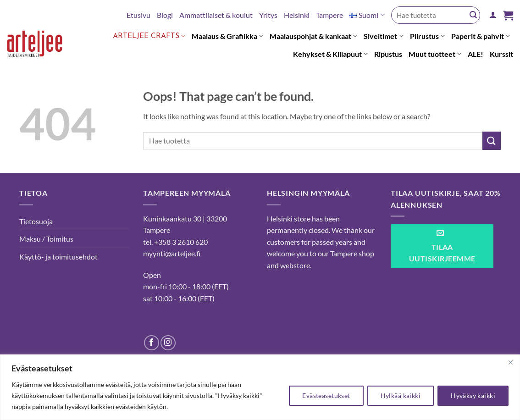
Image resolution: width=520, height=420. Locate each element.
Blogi (165, 15)
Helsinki (297, 15)
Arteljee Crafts (149, 36)
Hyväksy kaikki (473, 395)
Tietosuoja (36, 221)
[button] (493, 15)
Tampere (329, 15)
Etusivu (138, 15)
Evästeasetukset (326, 395)
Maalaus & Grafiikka (227, 36)
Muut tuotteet (435, 54)
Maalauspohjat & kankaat (313, 36)
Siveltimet (383, 36)
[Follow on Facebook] (152, 343)
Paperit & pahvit (481, 36)
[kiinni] (510, 362)
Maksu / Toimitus (46, 239)
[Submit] (473, 15)
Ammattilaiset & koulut (216, 15)
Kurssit (501, 54)
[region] (260, 387)
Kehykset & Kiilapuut (330, 54)
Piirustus (427, 36)
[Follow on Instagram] (168, 343)
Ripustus (388, 54)
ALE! (476, 54)
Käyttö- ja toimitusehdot (58, 257)
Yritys (268, 15)
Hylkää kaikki (401, 395)
